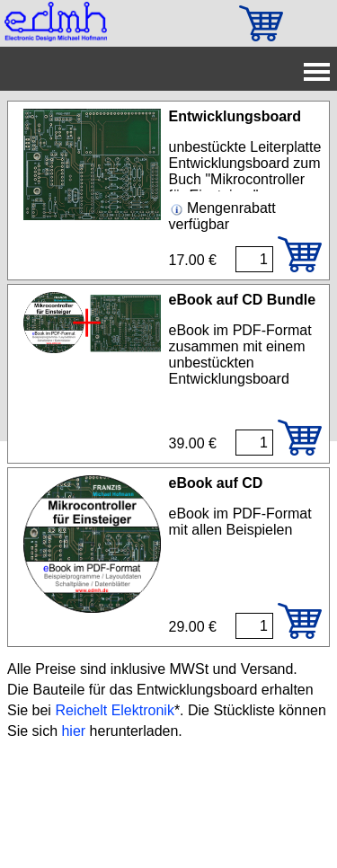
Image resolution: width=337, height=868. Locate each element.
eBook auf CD (216, 483)
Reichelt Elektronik (115, 710)
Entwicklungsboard (235, 116)
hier (73, 731)
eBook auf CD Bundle (243, 300)
